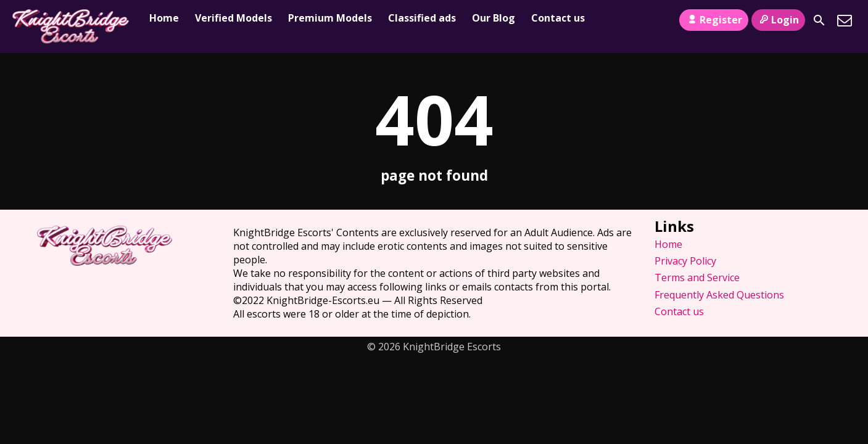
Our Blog (494, 18)
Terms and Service (697, 277)
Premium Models (330, 18)
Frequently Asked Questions (719, 295)
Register (713, 20)
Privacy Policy (685, 261)
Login (778, 20)
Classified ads (422, 18)
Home (164, 18)
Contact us (558, 18)
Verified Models (234, 18)
